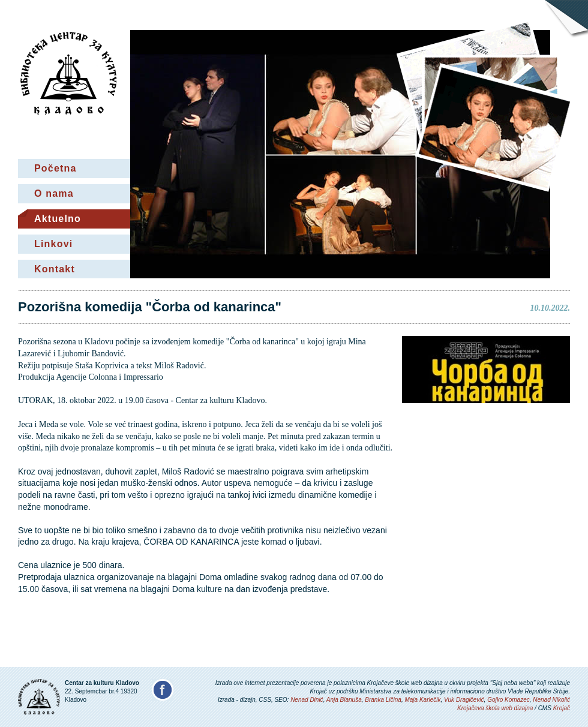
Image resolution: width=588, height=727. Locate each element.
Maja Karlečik (422, 700)
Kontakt (55, 269)
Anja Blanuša (344, 700)
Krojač (562, 708)
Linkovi (53, 244)
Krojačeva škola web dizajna (495, 708)
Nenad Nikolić (551, 700)
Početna (55, 168)
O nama (54, 193)
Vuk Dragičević (464, 700)
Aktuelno (58, 219)
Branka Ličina (383, 700)
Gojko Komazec (508, 700)
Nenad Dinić (307, 700)
